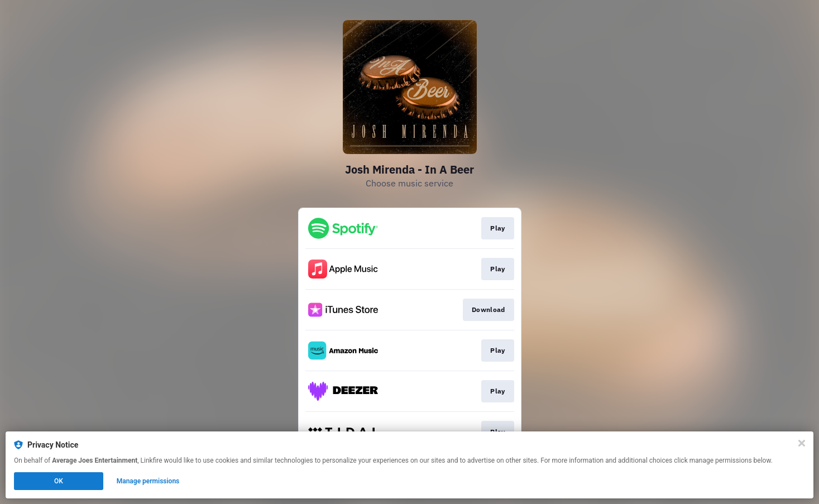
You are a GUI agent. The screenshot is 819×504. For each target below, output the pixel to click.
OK (59, 481)
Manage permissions (148, 481)
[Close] (802, 443)
